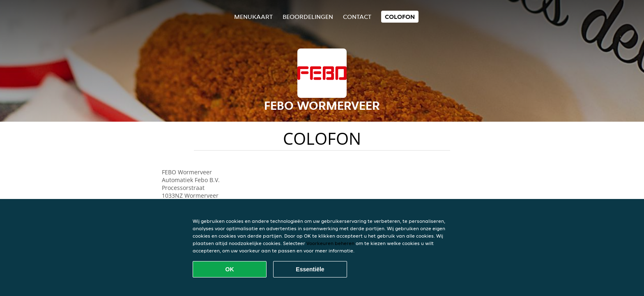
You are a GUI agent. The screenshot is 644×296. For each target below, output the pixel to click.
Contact (357, 17)
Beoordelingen (308, 17)
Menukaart (253, 17)
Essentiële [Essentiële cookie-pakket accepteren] (310, 269)
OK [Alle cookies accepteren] (230, 269)
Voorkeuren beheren (330, 243)
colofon (400, 17)
